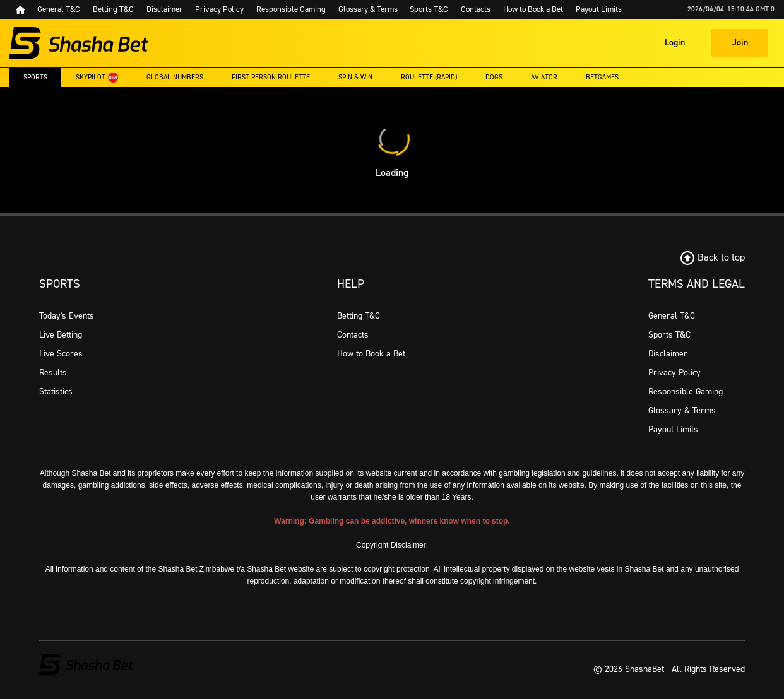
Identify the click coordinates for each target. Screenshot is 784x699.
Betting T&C (359, 316)
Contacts (353, 335)
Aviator (544, 77)
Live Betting (61, 335)
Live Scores (61, 354)
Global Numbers (175, 77)
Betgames (602, 77)
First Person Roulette (271, 77)
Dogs (494, 77)
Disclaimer (668, 354)
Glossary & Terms (682, 410)
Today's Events (67, 316)
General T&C (672, 316)
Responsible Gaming (686, 391)
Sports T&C (669, 335)
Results (53, 373)
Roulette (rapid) (429, 77)
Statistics (56, 391)
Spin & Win (355, 77)
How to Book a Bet (371, 354)
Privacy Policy (674, 373)
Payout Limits (673, 429)
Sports (35, 77)
